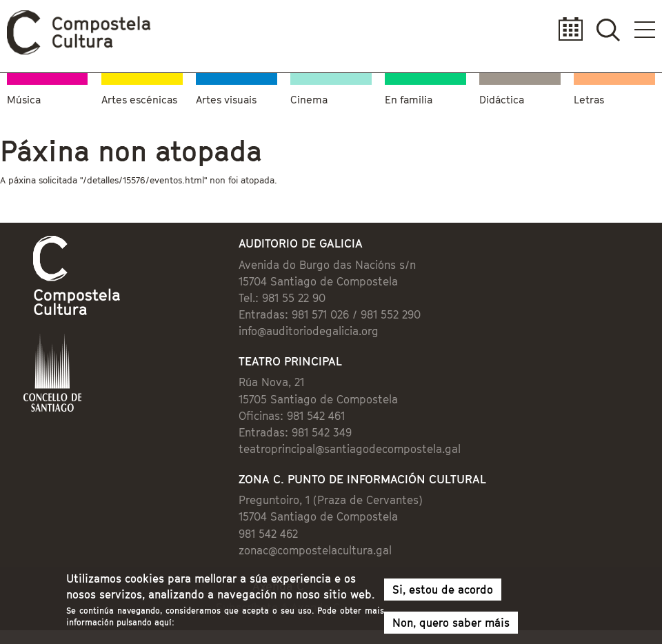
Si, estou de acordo (443, 593)
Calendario (566, 29)
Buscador (608, 29)
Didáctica (502, 99)
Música (24, 99)
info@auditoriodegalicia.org (309, 331)
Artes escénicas (139, 99)
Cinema (309, 99)
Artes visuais (226, 99)
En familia (409, 99)
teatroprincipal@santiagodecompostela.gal (350, 449)
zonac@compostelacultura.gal (315, 550)
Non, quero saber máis (451, 626)
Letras (589, 99)
